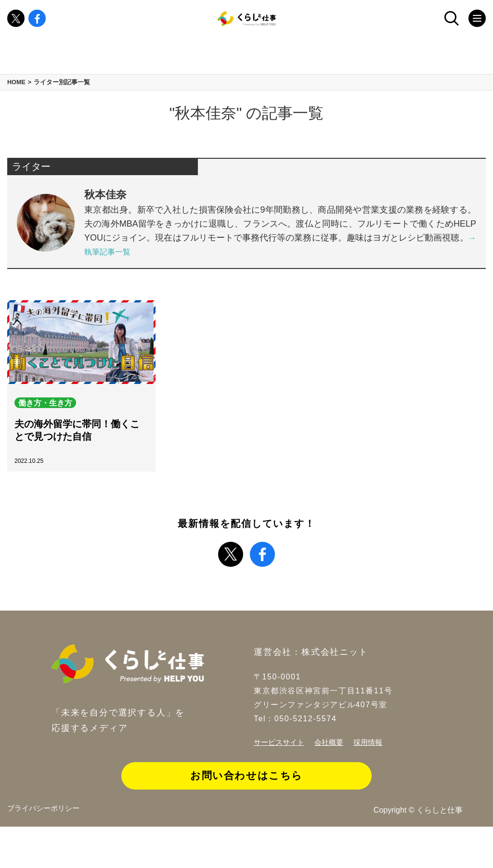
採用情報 (374, 775)
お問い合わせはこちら (246, 809)
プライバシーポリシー (46, 851)
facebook (37, 24)
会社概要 (333, 775)
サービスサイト (281, 775)
